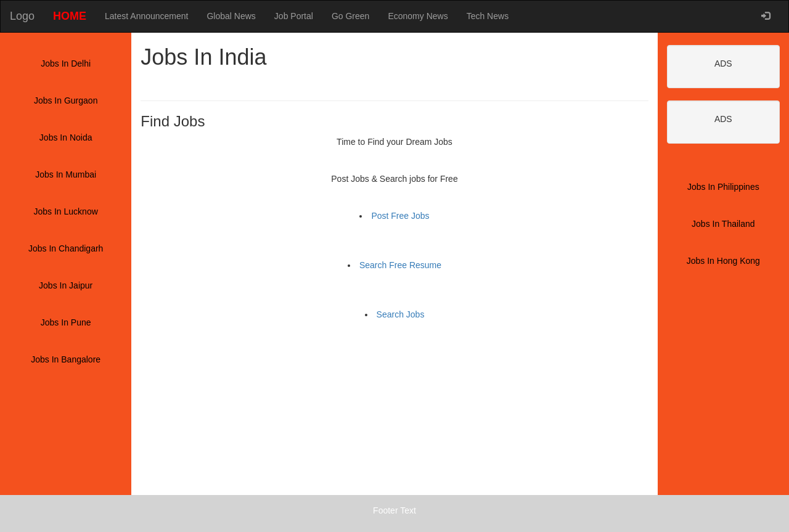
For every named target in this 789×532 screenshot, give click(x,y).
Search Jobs (401, 314)
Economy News (418, 16)
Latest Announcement (146, 16)
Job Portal (294, 16)
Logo (22, 16)
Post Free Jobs (400, 216)
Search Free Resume (400, 265)
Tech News (488, 16)
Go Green (350, 16)
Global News (231, 16)
